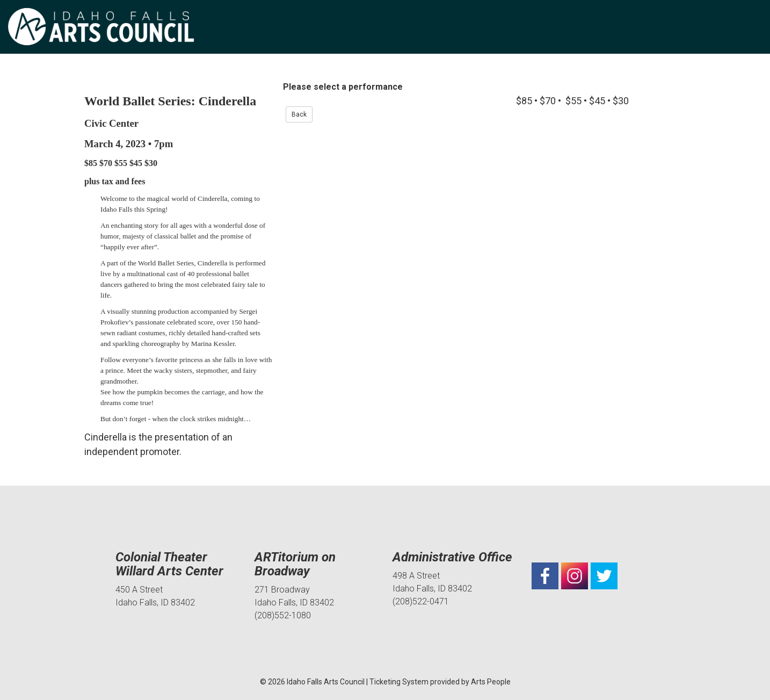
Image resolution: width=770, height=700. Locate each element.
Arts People (491, 682)
